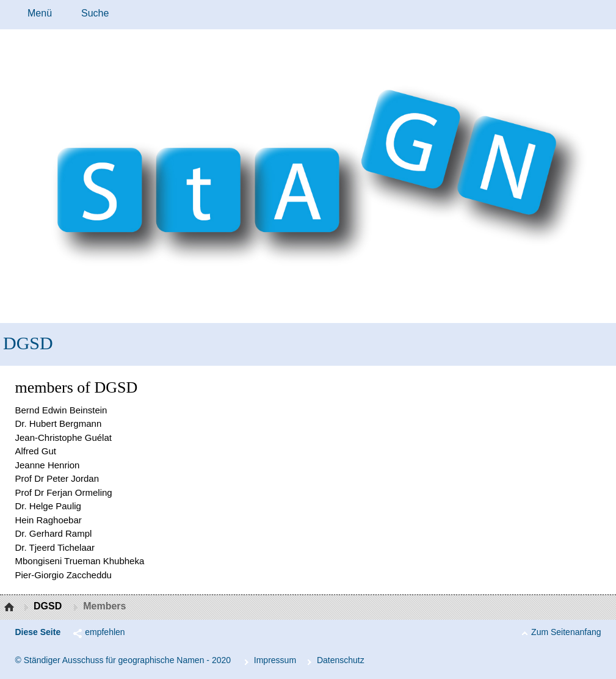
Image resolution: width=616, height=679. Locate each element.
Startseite (11, 608)
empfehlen (105, 632)
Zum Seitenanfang (566, 632)
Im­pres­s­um (275, 660)
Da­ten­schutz (341, 660)
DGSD (28, 343)
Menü (40, 13)
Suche (95, 13)
